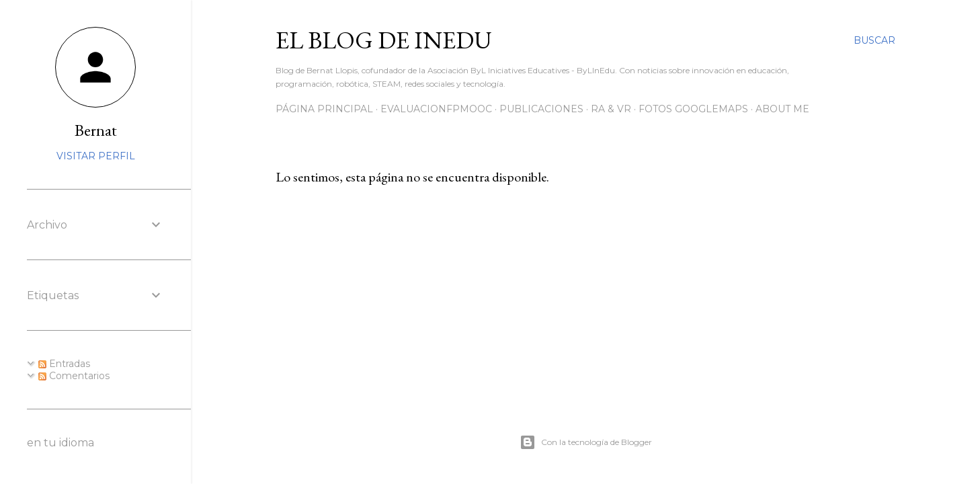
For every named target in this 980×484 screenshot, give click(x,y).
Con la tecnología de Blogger (586, 442)
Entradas (64, 364)
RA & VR (611, 109)
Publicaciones (541, 109)
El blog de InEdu (384, 40)
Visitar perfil (96, 156)
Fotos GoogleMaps (693, 109)
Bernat (96, 130)
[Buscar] (874, 40)
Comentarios (74, 376)
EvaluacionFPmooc (436, 109)
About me (782, 109)
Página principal (324, 109)
